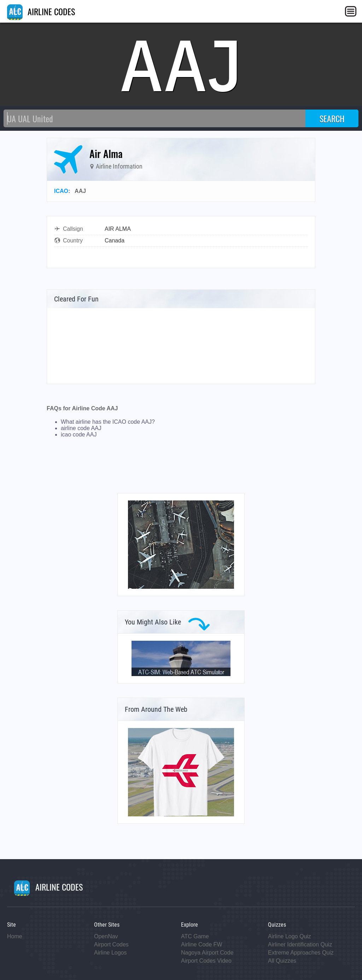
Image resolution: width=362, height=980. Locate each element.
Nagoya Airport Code (207, 953)
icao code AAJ (79, 435)
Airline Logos (110, 953)
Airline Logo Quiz (290, 936)
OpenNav (106, 936)
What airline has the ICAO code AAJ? (108, 422)
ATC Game (195, 936)
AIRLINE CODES (41, 11)
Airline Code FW (202, 944)
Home (15, 936)
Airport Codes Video (206, 961)
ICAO (61, 191)
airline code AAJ (81, 428)
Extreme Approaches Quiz (301, 953)
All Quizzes (282, 961)
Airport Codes (111, 944)
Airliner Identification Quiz (300, 944)
